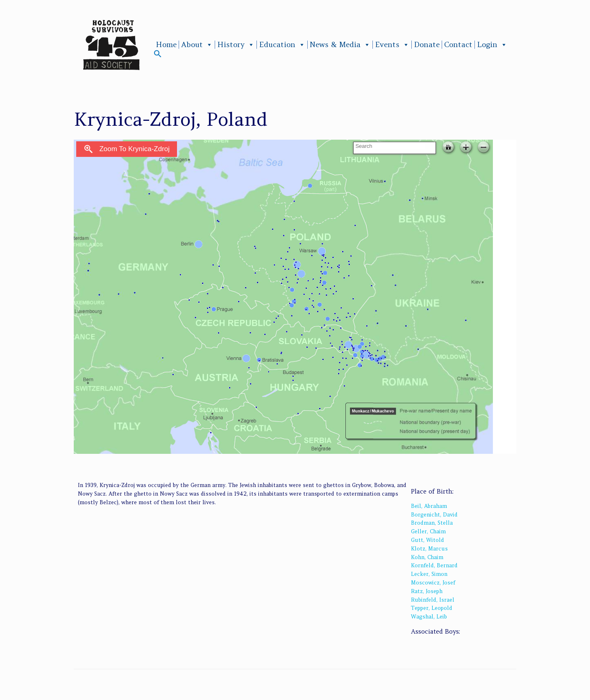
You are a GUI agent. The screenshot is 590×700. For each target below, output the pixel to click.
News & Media (340, 45)
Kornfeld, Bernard (434, 565)
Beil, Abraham (429, 506)
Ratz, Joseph (427, 591)
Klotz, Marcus (429, 549)
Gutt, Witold (428, 540)
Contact (458, 45)
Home (166, 45)
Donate (427, 45)
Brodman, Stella (432, 523)
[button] (158, 56)
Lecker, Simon (429, 574)
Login (492, 45)
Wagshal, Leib (429, 617)
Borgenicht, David (434, 515)
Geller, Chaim (428, 531)
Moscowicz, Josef (433, 583)
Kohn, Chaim (427, 557)
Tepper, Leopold (432, 608)
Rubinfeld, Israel (433, 600)
